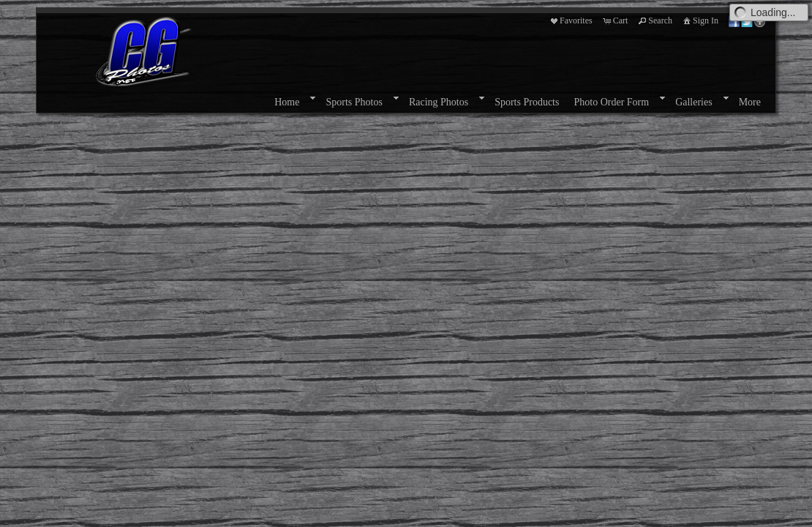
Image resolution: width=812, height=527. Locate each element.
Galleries (694, 102)
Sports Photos (354, 102)
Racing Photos (439, 102)
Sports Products (527, 102)
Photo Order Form (611, 102)
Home (287, 102)
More (750, 102)
